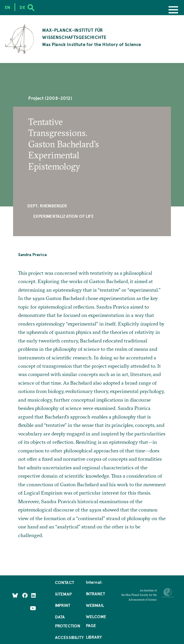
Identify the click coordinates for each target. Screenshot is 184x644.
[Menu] (173, 10)
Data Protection (68, 621)
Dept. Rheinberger (47, 206)
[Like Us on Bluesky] (15, 595)
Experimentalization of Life (63, 216)
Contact (65, 582)
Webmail (95, 605)
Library (94, 637)
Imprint (63, 605)
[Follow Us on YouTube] (33, 608)
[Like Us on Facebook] (25, 595)
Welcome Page (96, 621)
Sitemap (63, 594)
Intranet (95, 594)
